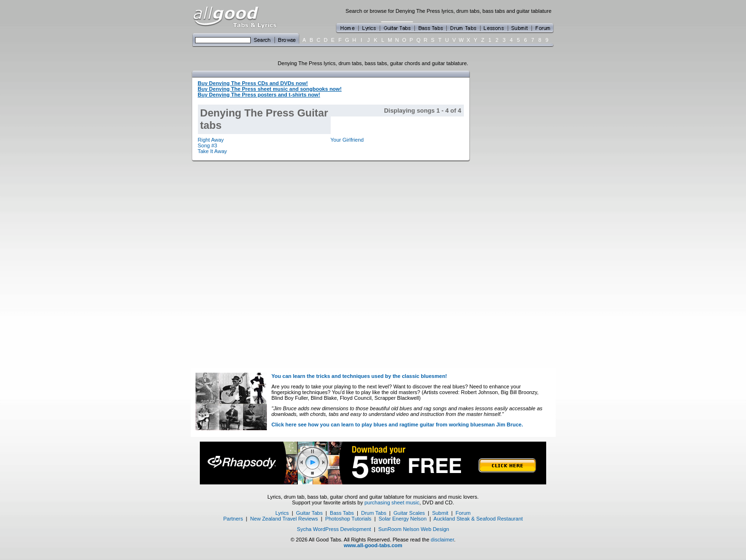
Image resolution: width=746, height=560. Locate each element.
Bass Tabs (342, 513)
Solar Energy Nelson (403, 519)
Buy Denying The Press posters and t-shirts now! (259, 95)
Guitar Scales (409, 513)
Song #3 (208, 145)
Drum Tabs (374, 513)
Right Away (211, 140)
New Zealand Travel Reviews (284, 519)
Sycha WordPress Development (334, 529)
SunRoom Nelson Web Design (414, 529)
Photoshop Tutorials (348, 519)
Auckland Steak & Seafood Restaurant (478, 519)
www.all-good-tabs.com (373, 545)
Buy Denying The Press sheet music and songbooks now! (270, 89)
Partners (233, 519)
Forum (463, 513)
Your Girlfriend (347, 140)
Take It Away (213, 151)
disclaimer (442, 540)
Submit (440, 513)
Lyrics (282, 513)
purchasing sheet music (392, 502)
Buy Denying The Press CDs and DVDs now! (253, 83)
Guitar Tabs (309, 513)
